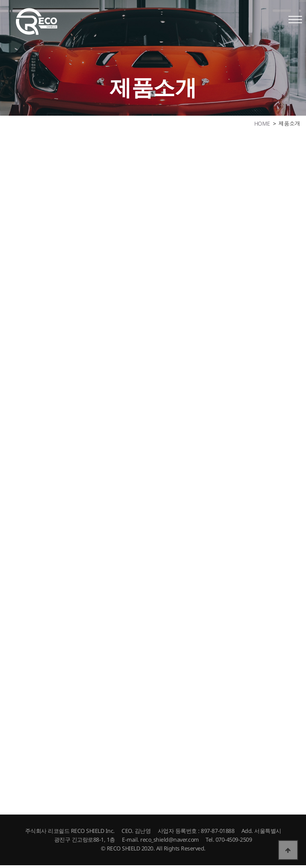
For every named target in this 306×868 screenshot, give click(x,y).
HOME (262, 123)
